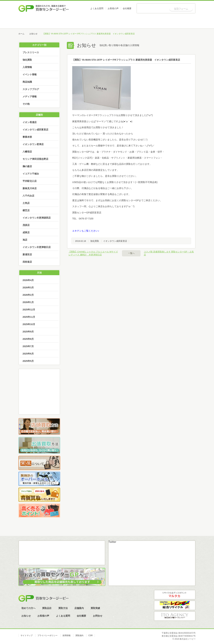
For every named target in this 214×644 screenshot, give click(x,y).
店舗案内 (132, 22)
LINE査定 (39, 398)
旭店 (25, 240)
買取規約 (79, 635)
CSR (91, 635)
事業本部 (27, 137)
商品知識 (27, 82)
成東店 (26, 232)
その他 (26, 104)
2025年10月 (29, 324)
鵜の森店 (27, 166)
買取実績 (157, 22)
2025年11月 (29, 317)
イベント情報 (30, 74)
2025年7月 (28, 346)
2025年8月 (28, 339)
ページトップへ (200, 533)
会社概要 (127, 8)
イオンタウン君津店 (33, 144)
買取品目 (82, 22)
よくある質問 (97, 8)
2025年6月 (28, 354)
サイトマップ (27, 635)
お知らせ (183, 22)
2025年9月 (28, 332)
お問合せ (98, 616)
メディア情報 (30, 97)
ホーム (31, 22)
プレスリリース (31, 52)
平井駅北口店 (30, 181)
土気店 (26, 203)
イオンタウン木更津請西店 (37, 218)
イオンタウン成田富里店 (115, 241)
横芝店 (26, 210)
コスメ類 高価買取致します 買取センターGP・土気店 (169, 253)
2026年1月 (28, 302)
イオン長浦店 (30, 122)
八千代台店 (28, 196)
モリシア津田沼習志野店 (35, 159)
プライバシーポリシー (47, 635)
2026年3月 (28, 288)
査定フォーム (181, 9)
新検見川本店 (30, 188)
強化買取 (95, 241)
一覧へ (131, 253)
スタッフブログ (31, 89)
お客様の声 (113, 8)
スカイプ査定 (39, 408)
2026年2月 (28, 295)
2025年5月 (28, 361)
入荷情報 (27, 67)
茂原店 (26, 225)
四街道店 (27, 262)
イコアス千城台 (31, 174)
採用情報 (67, 635)
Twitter (112, 542)
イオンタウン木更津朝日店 (37, 247)
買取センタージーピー (43, 598)
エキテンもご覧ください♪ (86, 231)
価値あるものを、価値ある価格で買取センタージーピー (44, 8)
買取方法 (107, 22)
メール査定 (39, 389)
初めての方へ (56, 22)
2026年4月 (28, 280)
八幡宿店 (27, 152)
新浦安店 (27, 254)
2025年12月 (29, 310)
